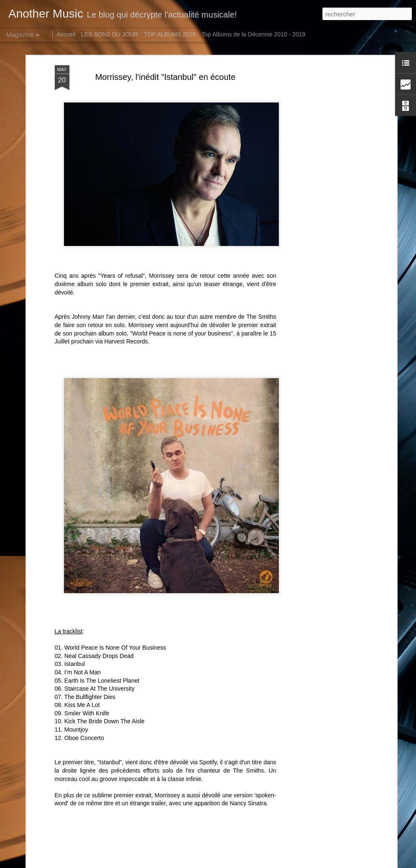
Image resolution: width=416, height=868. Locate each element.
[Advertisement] (322, 197)
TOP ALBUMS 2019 (170, 34)
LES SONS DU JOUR (110, 34)
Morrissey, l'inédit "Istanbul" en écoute (166, 77)
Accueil (66, 34)
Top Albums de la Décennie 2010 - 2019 (253, 34)
